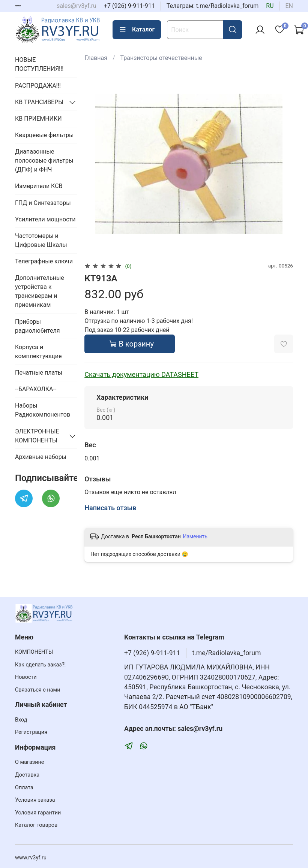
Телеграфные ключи (44, 261)
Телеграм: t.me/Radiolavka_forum (213, 6)
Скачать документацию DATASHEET (141, 374)
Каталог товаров (36, 825)
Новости (26, 677)
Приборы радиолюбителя (37, 326)
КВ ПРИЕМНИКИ (38, 119)
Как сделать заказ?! (40, 665)
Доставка (27, 775)
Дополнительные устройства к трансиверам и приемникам (40, 291)
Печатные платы (39, 373)
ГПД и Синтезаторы (43, 203)
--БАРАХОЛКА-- (36, 389)
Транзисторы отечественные (161, 58)
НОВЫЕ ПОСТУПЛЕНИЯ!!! (39, 64)
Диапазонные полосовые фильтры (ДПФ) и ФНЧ (44, 161)
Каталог (137, 30)
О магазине (29, 762)
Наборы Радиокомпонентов (43, 410)
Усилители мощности (45, 219)
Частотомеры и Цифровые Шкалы (41, 240)
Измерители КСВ (39, 186)
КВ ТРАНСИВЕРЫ (39, 102)
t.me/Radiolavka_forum (226, 653)
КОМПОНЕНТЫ (34, 652)
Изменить (195, 536)
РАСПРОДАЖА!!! (38, 86)
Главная (96, 58)
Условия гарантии (38, 813)
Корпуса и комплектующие (38, 352)
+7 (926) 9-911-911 (129, 6)
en (289, 6)
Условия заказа (35, 800)
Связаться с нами (38, 690)
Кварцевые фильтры (44, 135)
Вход (21, 720)
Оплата (24, 788)
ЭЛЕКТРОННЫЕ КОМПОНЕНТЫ (37, 436)
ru (270, 6)
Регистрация (31, 732)
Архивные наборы (41, 457)
